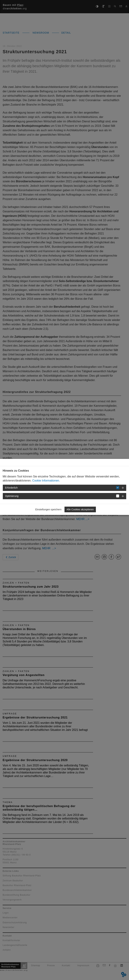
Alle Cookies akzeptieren (80, 509)
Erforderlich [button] (11, 488)
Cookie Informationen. (46, 481)
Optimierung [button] (12, 496)
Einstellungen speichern (48, 509)
